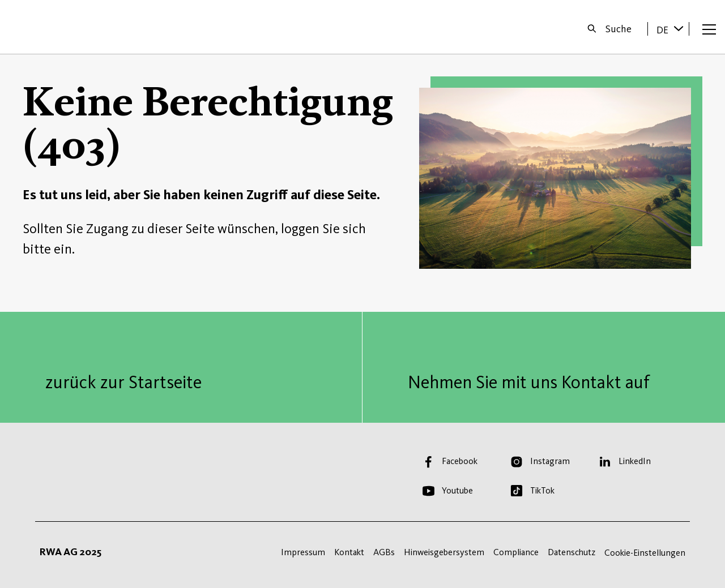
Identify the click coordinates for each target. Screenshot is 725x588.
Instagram (550, 461)
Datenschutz (572, 552)
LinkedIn (635, 461)
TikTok (542, 490)
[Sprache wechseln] (679, 28)
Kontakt (349, 552)
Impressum (303, 552)
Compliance (516, 552)
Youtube (457, 490)
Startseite (46, 27)
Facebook (460, 461)
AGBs (384, 552)
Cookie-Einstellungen (645, 553)
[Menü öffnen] (709, 29)
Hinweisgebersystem (444, 552)
